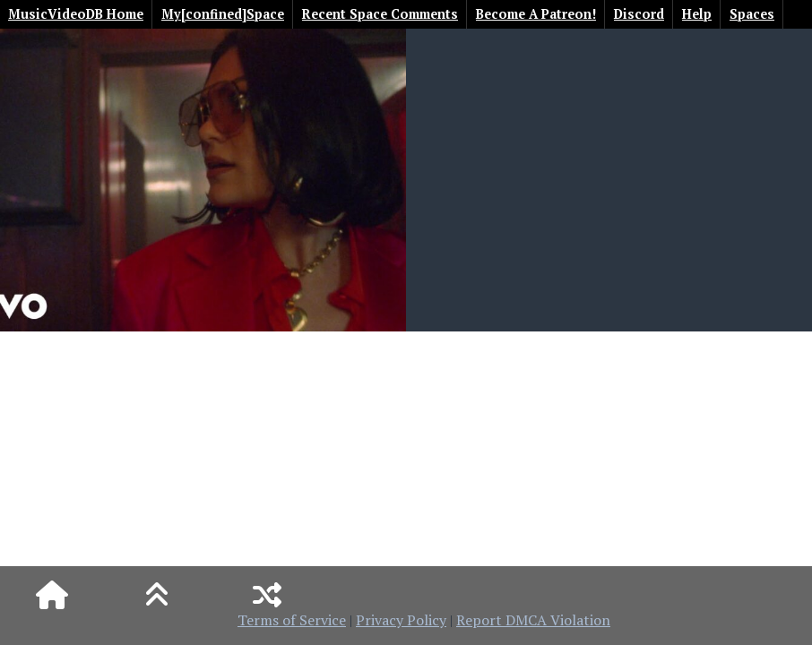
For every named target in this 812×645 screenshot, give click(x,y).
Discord (639, 14)
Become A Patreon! (536, 14)
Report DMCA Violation (533, 620)
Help (697, 14)
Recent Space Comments (380, 14)
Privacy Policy (401, 620)
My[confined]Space (223, 14)
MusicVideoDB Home (76, 14)
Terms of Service (292, 620)
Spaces (752, 14)
